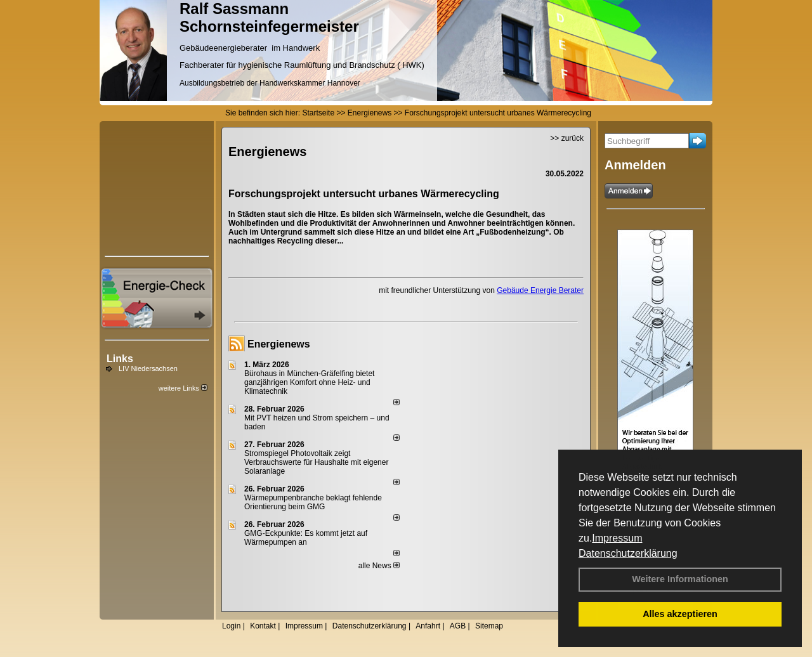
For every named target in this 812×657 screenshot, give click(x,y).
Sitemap (489, 626)
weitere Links (183, 388)
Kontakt (263, 626)
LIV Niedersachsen (148, 368)
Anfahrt (428, 626)
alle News (379, 566)
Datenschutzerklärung (628, 553)
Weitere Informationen (680, 579)
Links (120, 359)
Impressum (617, 538)
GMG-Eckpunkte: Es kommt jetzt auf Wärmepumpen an (306, 538)
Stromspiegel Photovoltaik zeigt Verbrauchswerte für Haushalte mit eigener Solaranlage (316, 462)
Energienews (279, 344)
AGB (458, 626)
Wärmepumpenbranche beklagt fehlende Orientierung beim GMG (313, 502)
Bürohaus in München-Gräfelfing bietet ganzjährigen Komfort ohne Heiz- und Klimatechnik (309, 382)
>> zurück (567, 138)
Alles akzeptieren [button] (680, 614)
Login (231, 626)
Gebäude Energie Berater (540, 290)
